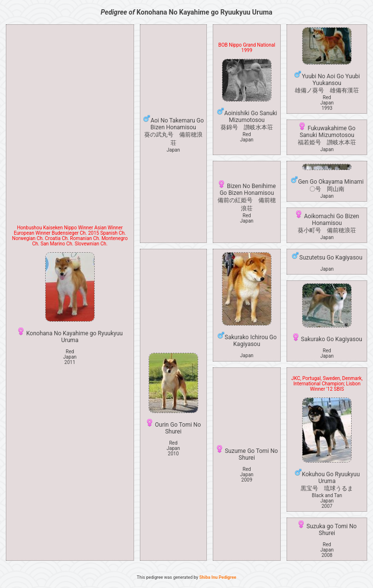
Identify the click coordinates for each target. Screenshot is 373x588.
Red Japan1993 (327, 103)
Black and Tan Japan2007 (327, 501)
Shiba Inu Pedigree (218, 577)
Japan (173, 150)
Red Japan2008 (327, 550)
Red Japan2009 (247, 475)
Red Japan (247, 137)
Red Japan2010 (173, 448)
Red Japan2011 (70, 357)
